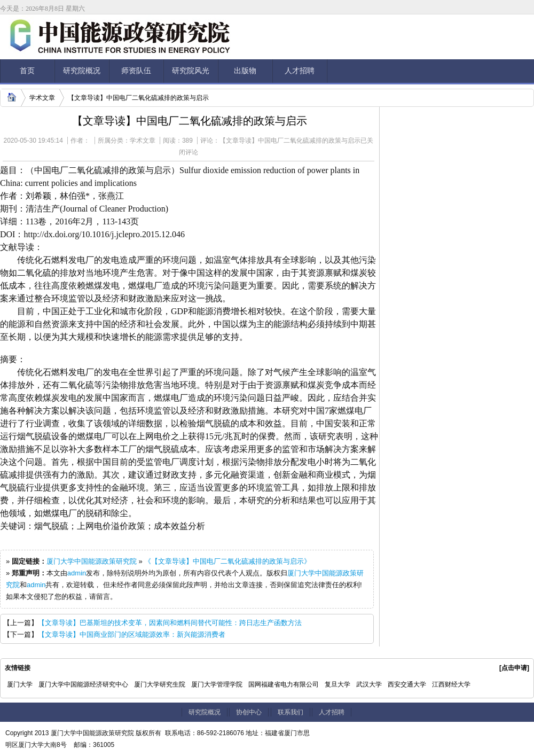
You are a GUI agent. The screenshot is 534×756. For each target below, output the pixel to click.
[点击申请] (514, 668)
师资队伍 (136, 71)
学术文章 (42, 98)
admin (77, 573)
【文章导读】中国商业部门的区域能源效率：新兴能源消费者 (132, 634)
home (10, 96)
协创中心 (249, 712)
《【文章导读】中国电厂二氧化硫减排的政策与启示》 (227, 561)
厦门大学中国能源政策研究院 (92, 561)
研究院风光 (191, 71)
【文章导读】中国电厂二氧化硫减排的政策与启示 (138, 98)
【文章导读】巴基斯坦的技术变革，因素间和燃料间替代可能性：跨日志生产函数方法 (170, 623)
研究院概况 (82, 71)
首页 (27, 71)
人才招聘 (300, 71)
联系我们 (290, 712)
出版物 (245, 71)
